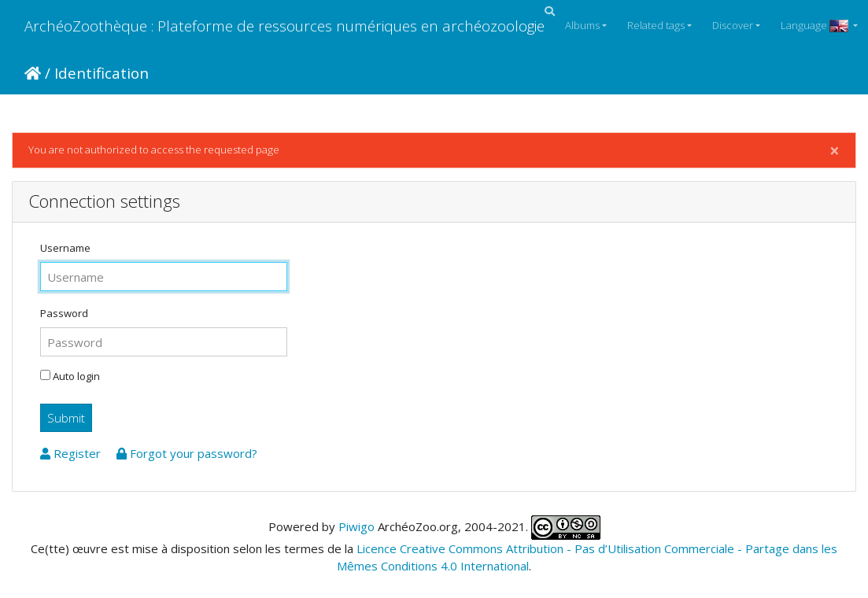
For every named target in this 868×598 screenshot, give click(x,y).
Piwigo (356, 526)
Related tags (656, 25)
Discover (733, 25)
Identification (102, 73)
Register (72, 453)
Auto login (70, 376)
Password (64, 313)
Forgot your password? (187, 453)
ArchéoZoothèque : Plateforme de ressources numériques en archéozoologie (284, 26)
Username (65, 248)
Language (816, 25)
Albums (582, 25)
